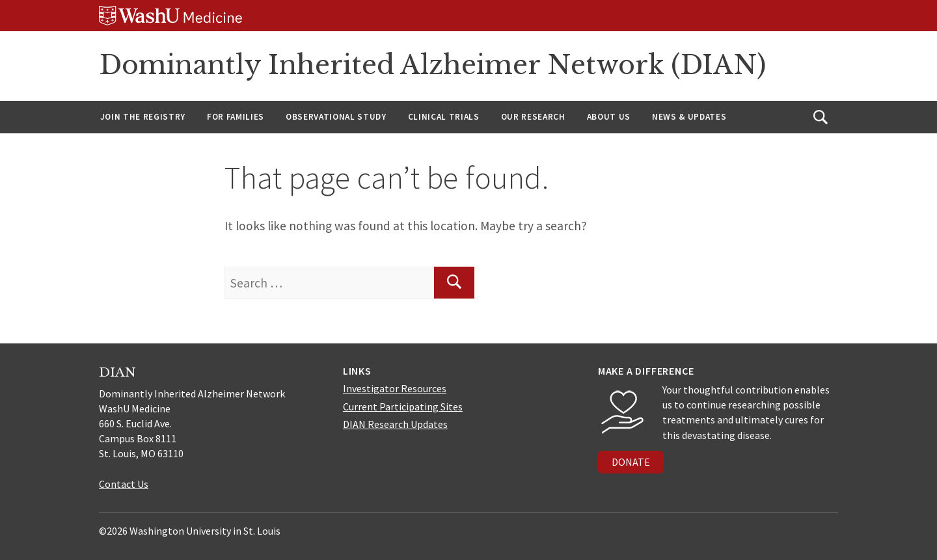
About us (609, 117)
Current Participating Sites (403, 407)
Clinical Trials (444, 117)
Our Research (533, 117)
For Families (236, 117)
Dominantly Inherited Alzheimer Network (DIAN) (432, 65)
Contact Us (124, 484)
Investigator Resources (395, 388)
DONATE (631, 462)
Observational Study (336, 117)
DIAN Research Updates (395, 424)
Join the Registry (143, 117)
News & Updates (689, 117)
